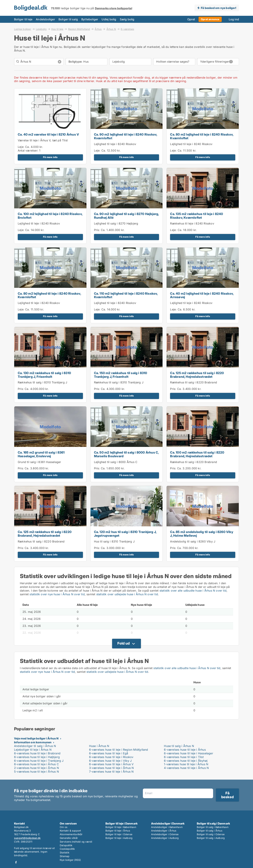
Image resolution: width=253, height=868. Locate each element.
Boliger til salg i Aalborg (211, 838)
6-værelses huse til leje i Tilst (184, 757)
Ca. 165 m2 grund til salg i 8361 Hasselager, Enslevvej (41, 454)
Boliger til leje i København (121, 827)
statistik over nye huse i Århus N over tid (57, 594)
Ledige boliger (23, 29)
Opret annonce (210, 19)
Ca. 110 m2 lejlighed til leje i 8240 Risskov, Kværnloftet (126, 295)
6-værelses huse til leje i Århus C (36, 764)
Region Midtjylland (79, 29)
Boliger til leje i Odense (119, 834)
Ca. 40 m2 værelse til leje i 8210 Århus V (48, 134)
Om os (64, 827)
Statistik (65, 852)
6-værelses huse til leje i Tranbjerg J (39, 761)
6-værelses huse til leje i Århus (185, 750)
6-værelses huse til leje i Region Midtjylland (119, 750)
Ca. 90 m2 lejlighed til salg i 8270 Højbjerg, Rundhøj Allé (126, 216)
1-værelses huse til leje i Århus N (186, 764)
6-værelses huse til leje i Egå (109, 753)
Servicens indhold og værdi (76, 842)
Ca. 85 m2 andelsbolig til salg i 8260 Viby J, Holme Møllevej (202, 534)
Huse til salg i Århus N (179, 746)
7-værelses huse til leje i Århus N (111, 772)
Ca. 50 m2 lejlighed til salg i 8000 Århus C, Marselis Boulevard (126, 454)
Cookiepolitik (67, 849)
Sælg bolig (127, 19)
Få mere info (50, 157)
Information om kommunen (33, 742)
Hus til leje (57, 29)
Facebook (16, 862)
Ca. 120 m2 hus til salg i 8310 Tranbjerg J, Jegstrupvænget (125, 534)
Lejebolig (41, 29)
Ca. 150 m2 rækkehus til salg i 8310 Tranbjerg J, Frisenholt (121, 375)
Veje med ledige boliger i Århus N (36, 738)
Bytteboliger (90, 19)
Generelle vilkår (69, 838)
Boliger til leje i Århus (118, 831)
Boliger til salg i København (213, 827)
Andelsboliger (45, 19)
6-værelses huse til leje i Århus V (111, 764)
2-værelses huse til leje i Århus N (36, 768)
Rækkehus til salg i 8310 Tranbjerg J (42, 382)
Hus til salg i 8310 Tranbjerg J (114, 541)
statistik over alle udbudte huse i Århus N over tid (193, 591)
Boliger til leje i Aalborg (119, 838)
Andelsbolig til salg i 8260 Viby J (193, 541)
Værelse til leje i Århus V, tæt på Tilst (43, 140)
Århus (98, 29)
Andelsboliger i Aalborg (165, 838)
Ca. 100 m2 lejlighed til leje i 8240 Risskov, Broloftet (50, 216)
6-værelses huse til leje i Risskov (111, 757)
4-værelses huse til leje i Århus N (186, 768)
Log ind (234, 19)
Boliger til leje (23, 19)
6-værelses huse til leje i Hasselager (188, 753)
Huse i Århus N (99, 746)
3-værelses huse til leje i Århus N (111, 768)
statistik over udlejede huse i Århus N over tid (127, 594)
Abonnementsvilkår (71, 834)
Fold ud (124, 643)
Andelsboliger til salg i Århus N (35, 746)
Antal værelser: (28, 150)
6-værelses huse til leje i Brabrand (37, 753)
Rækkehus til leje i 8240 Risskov (192, 223)
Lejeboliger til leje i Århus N (33, 750)
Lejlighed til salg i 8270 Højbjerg (116, 223)
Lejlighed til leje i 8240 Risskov (115, 144)
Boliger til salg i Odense (211, 834)
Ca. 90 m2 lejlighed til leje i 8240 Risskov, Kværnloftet (126, 136)
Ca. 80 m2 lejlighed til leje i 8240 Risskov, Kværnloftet (202, 136)
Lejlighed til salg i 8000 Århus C (116, 462)
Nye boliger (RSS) (70, 860)
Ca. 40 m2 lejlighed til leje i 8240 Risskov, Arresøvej (202, 295)
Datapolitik (66, 845)
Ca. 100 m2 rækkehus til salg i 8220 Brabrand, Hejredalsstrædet (197, 454)
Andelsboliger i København (167, 827)
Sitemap (65, 856)
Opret (191, 19)
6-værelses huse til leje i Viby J (110, 761)
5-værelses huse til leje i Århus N (36, 772)
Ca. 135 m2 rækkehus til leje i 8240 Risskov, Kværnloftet (197, 216)
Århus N (111, 29)
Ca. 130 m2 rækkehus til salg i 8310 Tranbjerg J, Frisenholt (44, 375)
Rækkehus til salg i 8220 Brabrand (194, 382)
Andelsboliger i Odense (165, 834)
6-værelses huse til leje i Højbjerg (37, 757)
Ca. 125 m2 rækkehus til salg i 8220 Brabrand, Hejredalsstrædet (197, 375)
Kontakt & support (70, 831)
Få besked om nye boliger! (218, 8)
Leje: (21, 147)
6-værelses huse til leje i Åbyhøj (186, 761)
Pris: (97, 230)
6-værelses (127, 29)
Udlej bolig (109, 19)
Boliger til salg (68, 19)
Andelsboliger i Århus (164, 831)
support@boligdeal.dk (27, 838)
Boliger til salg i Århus (210, 831)
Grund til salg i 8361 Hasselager (39, 462)
